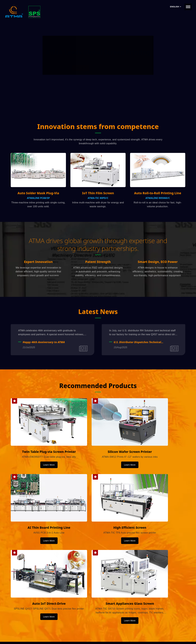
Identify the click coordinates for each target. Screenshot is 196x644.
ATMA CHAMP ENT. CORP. (43, 633)
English (176, 7)
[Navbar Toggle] (188, 7)
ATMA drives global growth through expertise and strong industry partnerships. (98, 245)
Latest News (98, 312)
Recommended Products (98, 386)
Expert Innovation (38, 263)
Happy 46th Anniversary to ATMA (44, 343)
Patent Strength (98, 263)
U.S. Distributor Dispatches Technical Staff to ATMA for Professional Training (139, 343)
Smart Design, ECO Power (158, 263)
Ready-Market (39, 637)
